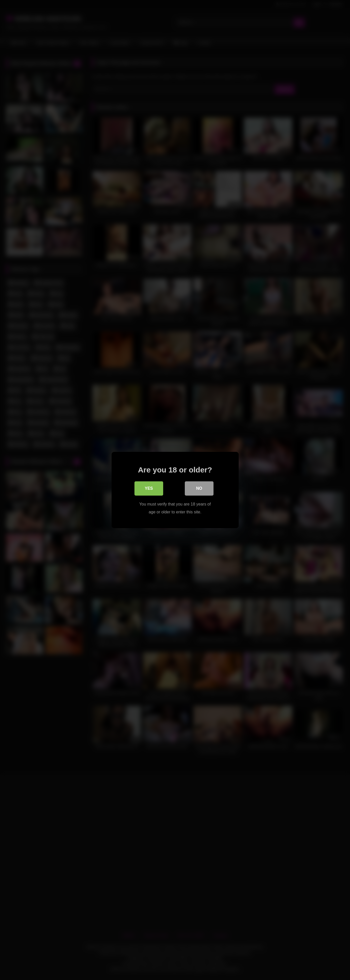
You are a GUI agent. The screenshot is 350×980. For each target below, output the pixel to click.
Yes (149, 489)
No (199, 489)
